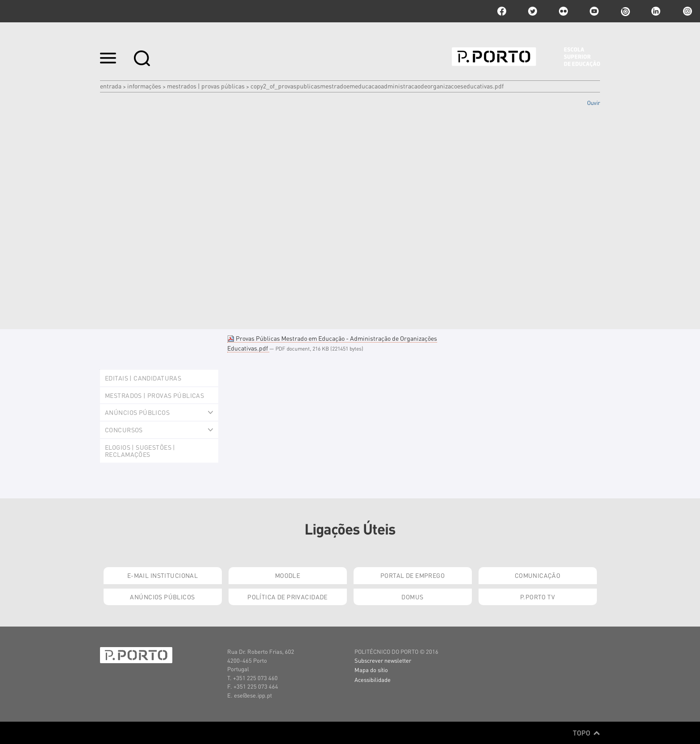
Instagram (687, 11)
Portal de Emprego (412, 575)
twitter (533, 11)
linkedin (656, 11)
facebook (502, 11)
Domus (412, 597)
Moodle (288, 575)
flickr (563, 11)
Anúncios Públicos (162, 597)
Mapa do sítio (371, 670)
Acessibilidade (373, 679)
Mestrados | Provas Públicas (206, 86)
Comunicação (538, 575)
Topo (586, 733)
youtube (594, 11)
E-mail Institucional (162, 575)
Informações (144, 86)
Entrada (111, 86)
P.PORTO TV (537, 597)
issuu (625, 11)
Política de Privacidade (287, 597)
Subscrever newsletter (383, 660)
